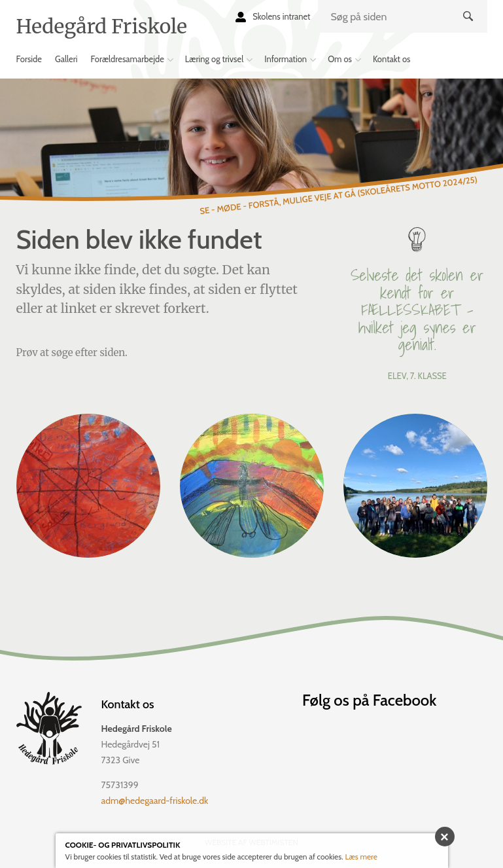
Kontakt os (392, 59)
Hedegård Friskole (102, 26)
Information (286, 59)
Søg (469, 27)
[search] (403, 16)
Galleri (66, 59)
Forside (29, 59)
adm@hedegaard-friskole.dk (155, 801)
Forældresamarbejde (128, 59)
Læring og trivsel (214, 59)
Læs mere (361, 857)
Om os (340, 59)
